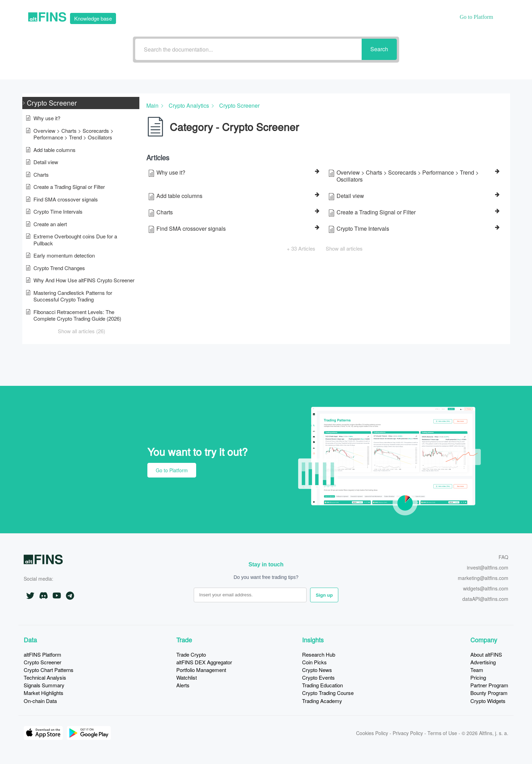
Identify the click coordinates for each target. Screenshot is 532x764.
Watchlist (187, 677)
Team (477, 670)
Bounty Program (489, 693)
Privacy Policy (408, 733)
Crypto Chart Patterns (49, 670)
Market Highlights (44, 693)
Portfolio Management (201, 670)
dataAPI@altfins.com (485, 599)
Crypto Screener (43, 662)
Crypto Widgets (488, 701)
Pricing (478, 677)
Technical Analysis (45, 677)
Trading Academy (322, 701)
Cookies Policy (372, 733)
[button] (81, 103)
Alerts (183, 685)
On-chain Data (40, 701)
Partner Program (489, 685)
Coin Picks (314, 662)
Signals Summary (44, 685)
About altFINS (486, 654)
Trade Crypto (191, 654)
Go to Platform (172, 470)
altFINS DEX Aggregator (204, 662)
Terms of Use (442, 733)
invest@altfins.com (488, 568)
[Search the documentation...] (249, 49)
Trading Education (322, 685)
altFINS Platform (43, 654)
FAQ (503, 557)
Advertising (483, 662)
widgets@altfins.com (486, 589)
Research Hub (319, 654)
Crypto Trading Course (328, 693)
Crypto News (317, 670)
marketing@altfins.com (483, 578)
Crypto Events (318, 677)
